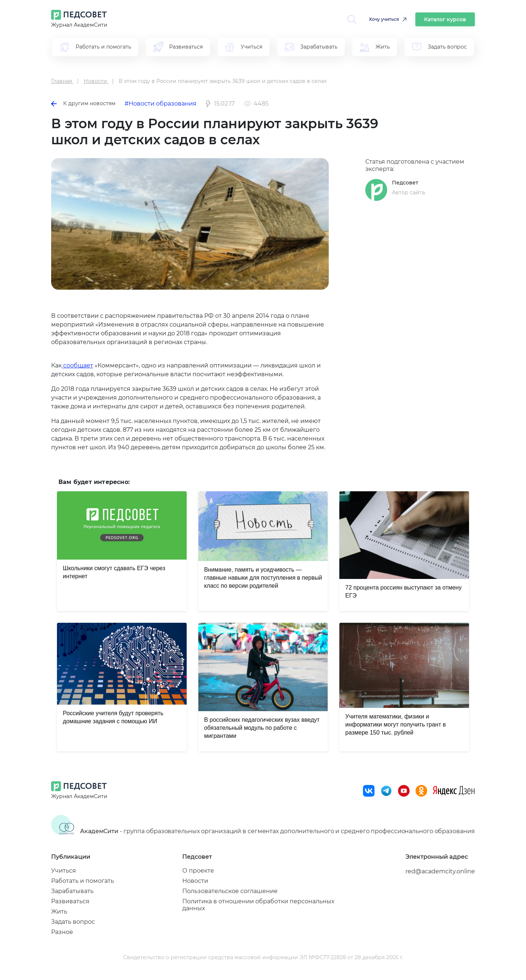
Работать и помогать (83, 881)
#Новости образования (161, 104)
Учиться (64, 871)
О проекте (198, 871)
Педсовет (405, 183)
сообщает (77, 365)
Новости (195, 881)
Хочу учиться (384, 19)
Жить (59, 912)
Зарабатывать (72, 891)
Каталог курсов (445, 19)
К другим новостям (83, 103)
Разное (62, 932)
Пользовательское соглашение (230, 891)
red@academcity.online (440, 871)
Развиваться (70, 901)
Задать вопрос (73, 922)
